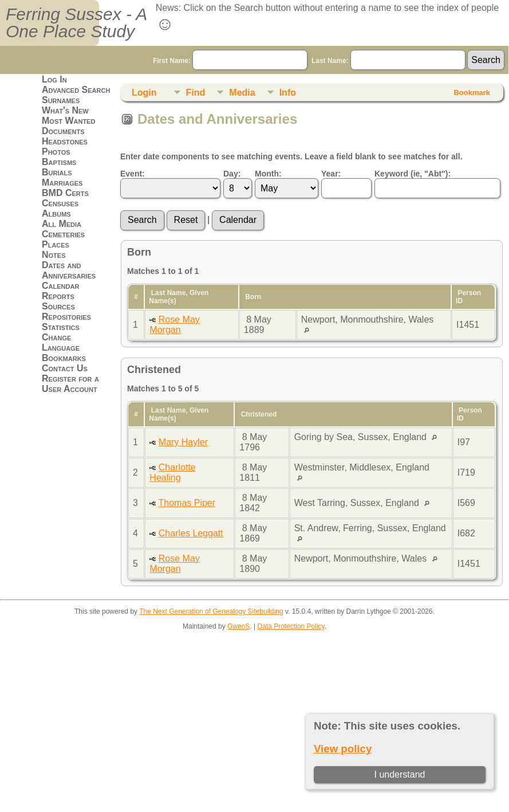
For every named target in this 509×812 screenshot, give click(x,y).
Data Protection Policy (291, 626)
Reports (58, 296)
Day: (232, 174)
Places (56, 244)
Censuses (60, 203)
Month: (268, 174)
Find (196, 93)
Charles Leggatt (191, 533)
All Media (62, 224)
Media (242, 93)
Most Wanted (68, 121)
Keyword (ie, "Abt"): (413, 174)
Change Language (61, 342)
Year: (331, 174)
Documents (63, 131)
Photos (56, 152)
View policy (343, 749)
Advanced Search (76, 90)
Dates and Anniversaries (69, 270)
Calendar (60, 286)
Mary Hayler (183, 442)
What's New (65, 110)
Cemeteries (63, 234)
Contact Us (65, 368)
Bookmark (472, 93)
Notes (54, 255)
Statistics (61, 327)
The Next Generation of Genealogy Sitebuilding (211, 611)
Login (144, 93)
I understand (400, 774)
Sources (58, 306)
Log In (54, 79)
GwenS (238, 626)
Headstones (65, 141)
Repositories (66, 317)
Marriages (62, 183)
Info (288, 93)
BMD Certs (65, 193)
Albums (56, 213)
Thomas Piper (187, 503)
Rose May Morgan (174, 325)
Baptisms (59, 162)
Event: (133, 174)
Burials (57, 172)
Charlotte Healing (172, 472)
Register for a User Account (70, 384)
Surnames (61, 100)
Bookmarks (64, 358)
